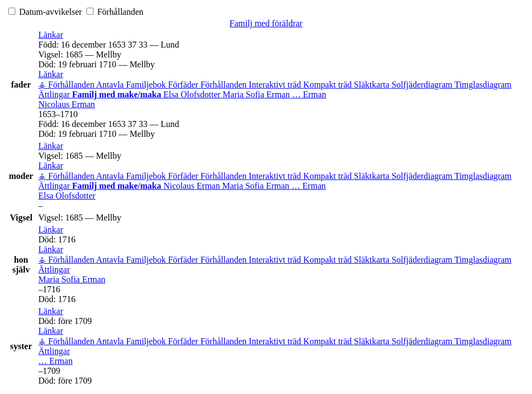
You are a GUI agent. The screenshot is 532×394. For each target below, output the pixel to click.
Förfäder (184, 85)
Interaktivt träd (276, 85)
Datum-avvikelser (46, 12)
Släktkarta (373, 85)
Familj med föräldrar (266, 23)
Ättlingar (55, 94)
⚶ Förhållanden (67, 85)
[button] (51, 35)
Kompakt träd (328, 85)
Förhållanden (115, 12)
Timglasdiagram (483, 85)
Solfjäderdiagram (423, 85)
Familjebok (147, 85)
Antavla (111, 85)
